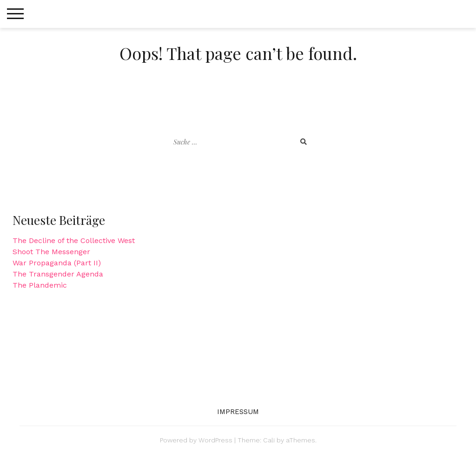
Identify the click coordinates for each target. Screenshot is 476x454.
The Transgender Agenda (58, 274)
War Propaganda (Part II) (57, 263)
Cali (269, 440)
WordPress (215, 440)
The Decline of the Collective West (74, 240)
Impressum (238, 412)
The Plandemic (40, 285)
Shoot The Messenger (51, 252)
